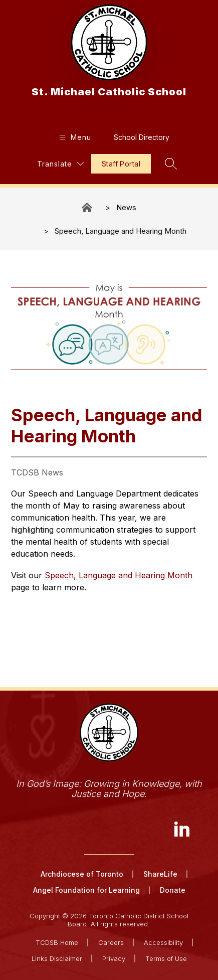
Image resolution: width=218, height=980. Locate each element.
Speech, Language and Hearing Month (121, 231)
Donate (173, 890)
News (126, 207)
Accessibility (163, 942)
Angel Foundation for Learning (86, 890)
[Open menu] (74, 137)
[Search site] (171, 164)
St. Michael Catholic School (88, 207)
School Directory (142, 137)
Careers (111, 942)
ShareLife (160, 874)
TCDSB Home (57, 942)
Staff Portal (121, 164)
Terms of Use (166, 958)
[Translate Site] (60, 164)
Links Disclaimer (57, 958)
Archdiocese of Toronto (82, 874)
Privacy (114, 958)
